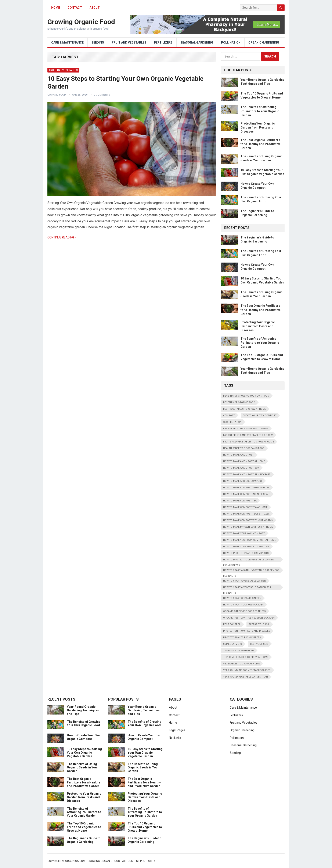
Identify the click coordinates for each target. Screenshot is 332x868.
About (95, 8)
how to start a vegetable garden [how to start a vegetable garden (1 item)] (245, 581)
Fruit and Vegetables (129, 42)
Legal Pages (177, 730)
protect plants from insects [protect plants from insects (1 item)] (242, 637)
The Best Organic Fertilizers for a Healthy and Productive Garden (261, 144)
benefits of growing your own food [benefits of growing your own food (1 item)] (246, 396)
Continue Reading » (62, 237)
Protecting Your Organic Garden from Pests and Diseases (258, 127)
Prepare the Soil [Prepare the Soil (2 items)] (259, 624)
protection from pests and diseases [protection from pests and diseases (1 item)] (247, 631)
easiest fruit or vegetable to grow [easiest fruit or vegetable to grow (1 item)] (246, 429)
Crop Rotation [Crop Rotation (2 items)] (232, 422)
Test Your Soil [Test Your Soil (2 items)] (259, 644)
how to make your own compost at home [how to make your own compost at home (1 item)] (249, 540)
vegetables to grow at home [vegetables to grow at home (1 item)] (241, 664)
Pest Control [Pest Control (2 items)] (232, 624)
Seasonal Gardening (197, 42)
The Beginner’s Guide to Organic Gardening (84, 840)
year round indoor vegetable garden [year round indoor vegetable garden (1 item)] (247, 670)
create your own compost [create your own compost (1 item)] (260, 416)
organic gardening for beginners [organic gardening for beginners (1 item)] (244, 611)
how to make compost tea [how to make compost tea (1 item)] (240, 501)
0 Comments (102, 95)
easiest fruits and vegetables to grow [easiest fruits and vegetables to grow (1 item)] (248, 435)
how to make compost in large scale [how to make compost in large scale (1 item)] (247, 494)
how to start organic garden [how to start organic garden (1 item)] (242, 598)
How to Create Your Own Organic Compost (84, 737)
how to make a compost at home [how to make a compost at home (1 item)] (244, 461)
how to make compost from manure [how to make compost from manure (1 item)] (246, 488)
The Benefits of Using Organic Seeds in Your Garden (82, 768)
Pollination (231, 42)
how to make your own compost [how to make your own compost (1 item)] (244, 533)
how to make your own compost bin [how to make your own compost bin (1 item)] (246, 547)
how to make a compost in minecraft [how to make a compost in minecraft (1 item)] (247, 474)
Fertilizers (163, 42)
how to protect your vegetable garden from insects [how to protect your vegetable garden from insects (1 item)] (249, 560)
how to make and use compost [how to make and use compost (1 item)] (243, 481)
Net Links (175, 738)
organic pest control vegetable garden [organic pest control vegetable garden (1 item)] (249, 618)
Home (173, 723)
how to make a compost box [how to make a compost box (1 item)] (241, 468)
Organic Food (57, 95)
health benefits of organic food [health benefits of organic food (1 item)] (244, 448)
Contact (75, 8)
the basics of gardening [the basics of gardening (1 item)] (239, 651)
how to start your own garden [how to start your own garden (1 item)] (243, 605)
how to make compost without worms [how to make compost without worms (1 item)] (248, 520)
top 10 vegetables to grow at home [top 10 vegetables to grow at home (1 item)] (246, 657)
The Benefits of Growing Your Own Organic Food (84, 724)
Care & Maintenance (67, 42)
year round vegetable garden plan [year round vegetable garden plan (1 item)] (246, 677)
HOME (56, 8)
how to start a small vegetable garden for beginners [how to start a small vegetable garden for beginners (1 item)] (251, 571)
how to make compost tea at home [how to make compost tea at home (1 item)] (245, 507)
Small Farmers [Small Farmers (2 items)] (232, 644)
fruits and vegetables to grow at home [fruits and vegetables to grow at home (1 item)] (248, 442)
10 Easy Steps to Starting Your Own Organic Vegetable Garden (84, 753)
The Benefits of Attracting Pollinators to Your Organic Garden (260, 111)
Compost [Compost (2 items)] (229, 416)
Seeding (98, 42)
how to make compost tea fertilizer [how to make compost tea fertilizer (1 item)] (246, 514)
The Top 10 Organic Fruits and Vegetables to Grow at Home (84, 827)
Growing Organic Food (81, 22)
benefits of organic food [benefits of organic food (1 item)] (239, 402)
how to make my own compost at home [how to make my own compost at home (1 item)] (248, 527)
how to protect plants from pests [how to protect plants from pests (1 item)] (246, 553)
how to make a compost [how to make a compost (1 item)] (239, 455)
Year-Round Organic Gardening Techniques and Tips (83, 710)
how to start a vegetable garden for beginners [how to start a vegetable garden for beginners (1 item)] (247, 588)
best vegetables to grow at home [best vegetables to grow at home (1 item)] (245, 409)
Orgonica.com (75, 861)
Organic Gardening (264, 42)
